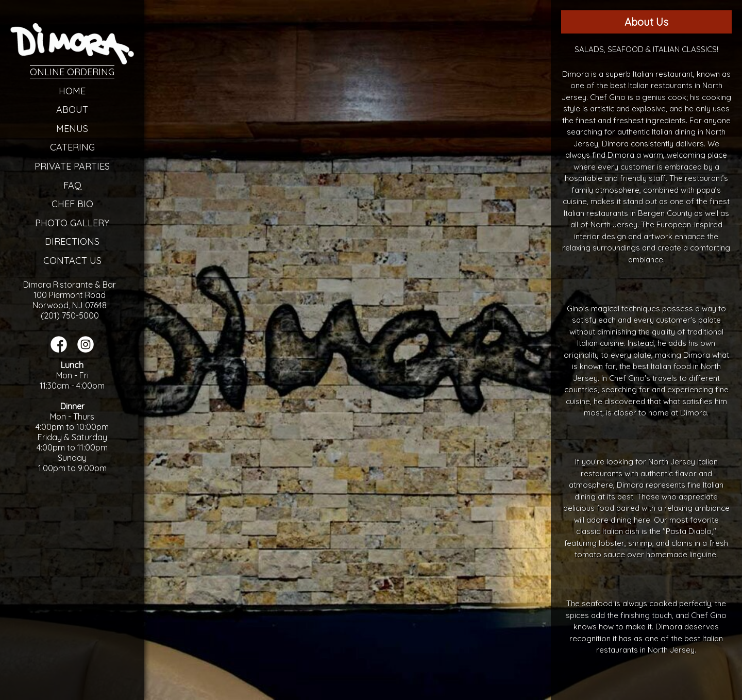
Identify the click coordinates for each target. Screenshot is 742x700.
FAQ (72, 185)
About (72, 110)
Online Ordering (72, 72)
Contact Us (72, 261)
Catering (72, 147)
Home (72, 91)
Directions (72, 241)
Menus (72, 129)
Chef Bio (72, 204)
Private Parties (72, 166)
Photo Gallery (72, 223)
